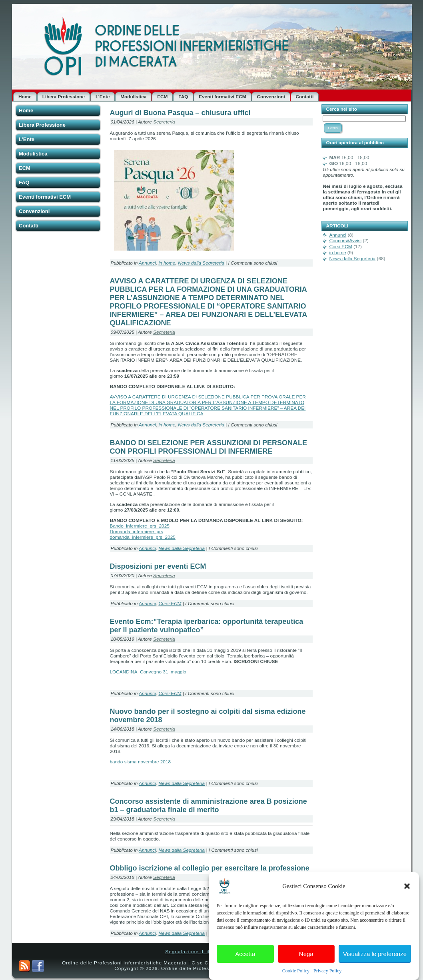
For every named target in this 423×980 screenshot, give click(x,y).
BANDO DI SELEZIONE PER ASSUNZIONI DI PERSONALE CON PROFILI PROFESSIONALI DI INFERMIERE (209, 447)
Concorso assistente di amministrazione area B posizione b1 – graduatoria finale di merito (209, 806)
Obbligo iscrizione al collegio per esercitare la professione (210, 868)
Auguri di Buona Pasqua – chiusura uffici (180, 113)
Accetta (245, 963)
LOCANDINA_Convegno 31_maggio (148, 672)
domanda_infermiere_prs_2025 (143, 537)
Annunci (147, 263)
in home (167, 263)
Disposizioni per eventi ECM (158, 566)
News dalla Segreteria (201, 263)
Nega (306, 963)
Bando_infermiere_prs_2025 (140, 526)
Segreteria (164, 122)
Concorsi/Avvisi (345, 241)
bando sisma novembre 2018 (141, 762)
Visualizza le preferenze (375, 963)
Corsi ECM (170, 604)
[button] (407, 896)
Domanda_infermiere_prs (137, 532)
